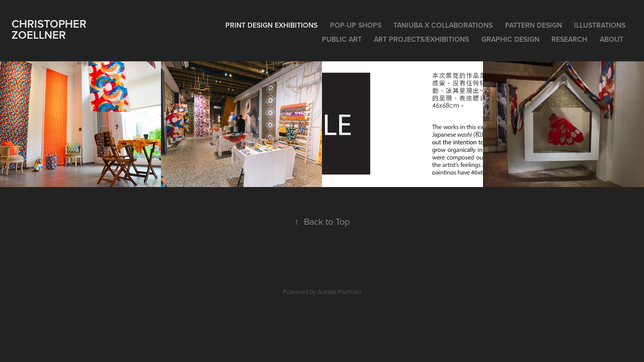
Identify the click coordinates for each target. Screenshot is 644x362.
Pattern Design (534, 25)
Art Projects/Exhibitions (421, 39)
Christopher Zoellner (51, 29)
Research (569, 39)
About (612, 39)
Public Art (342, 39)
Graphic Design (510, 39)
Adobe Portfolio (339, 292)
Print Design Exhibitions (271, 25)
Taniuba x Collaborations (443, 25)
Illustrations (600, 25)
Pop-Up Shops (356, 25)
